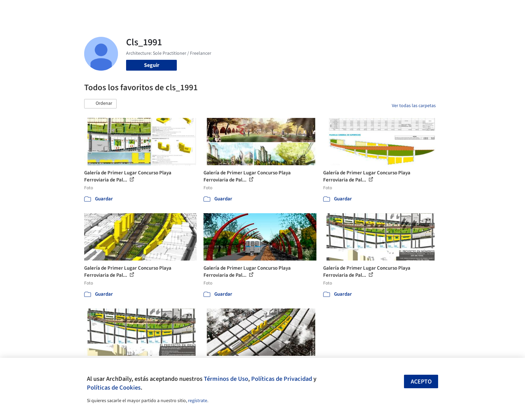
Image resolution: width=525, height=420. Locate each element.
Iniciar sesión (387, 9)
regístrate (198, 401)
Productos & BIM (294, 9)
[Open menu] (466, 9)
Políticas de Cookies (114, 388)
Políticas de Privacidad (282, 379)
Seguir (152, 65)
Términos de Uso (226, 379)
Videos (351, 9)
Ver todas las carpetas (414, 106)
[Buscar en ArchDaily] (154, 9)
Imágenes (258, 9)
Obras (234, 9)
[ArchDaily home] (60, 9)
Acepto (421, 382)
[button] (100, 104)
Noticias (328, 9)
